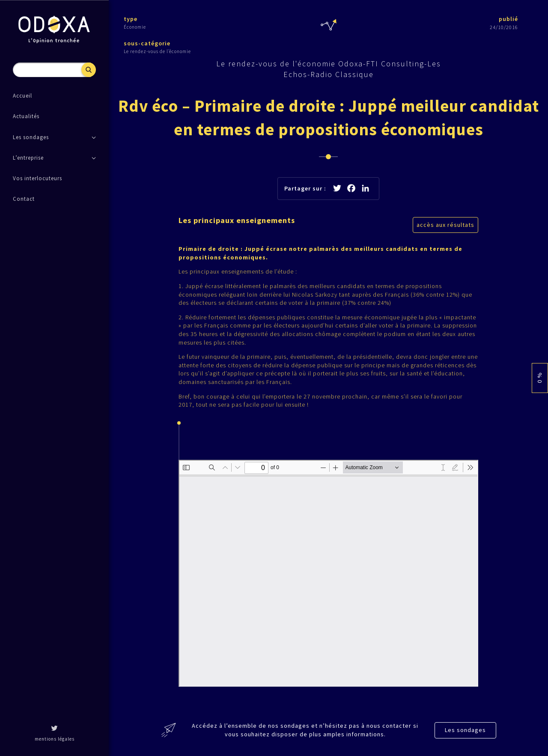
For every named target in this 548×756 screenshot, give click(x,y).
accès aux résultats (445, 225)
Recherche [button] (89, 70)
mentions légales (55, 739)
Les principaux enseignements (237, 220)
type (131, 19)
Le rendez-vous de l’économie (157, 51)
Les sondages (465, 730)
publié (508, 19)
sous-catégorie (147, 43)
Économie (135, 27)
